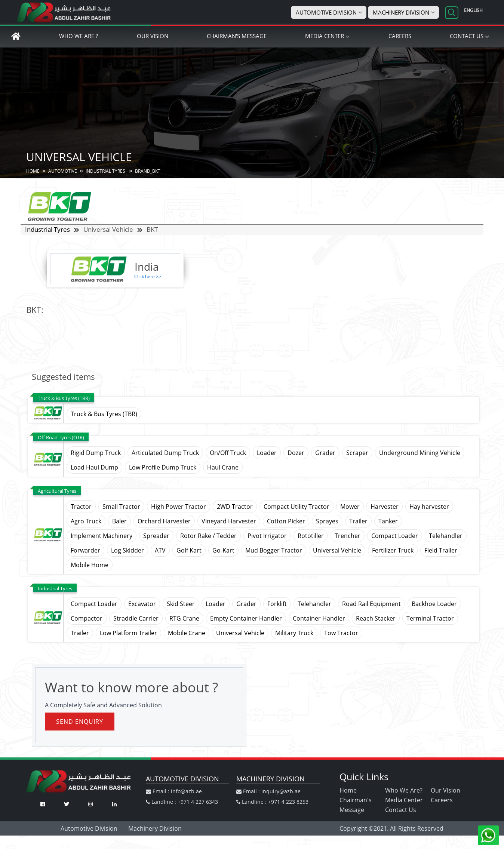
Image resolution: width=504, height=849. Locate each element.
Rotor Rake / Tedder (208, 536)
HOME (33, 171)
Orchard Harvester (164, 522)
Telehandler (446, 536)
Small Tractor (121, 507)
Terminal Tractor (430, 619)
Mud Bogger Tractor (274, 551)
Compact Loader (395, 536)
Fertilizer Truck (393, 551)
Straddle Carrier (136, 619)
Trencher (348, 536)
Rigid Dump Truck (96, 453)
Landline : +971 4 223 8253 (272, 802)
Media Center (325, 36)
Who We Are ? (79, 36)
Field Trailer (441, 551)
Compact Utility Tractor (296, 507)
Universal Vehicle (337, 551)
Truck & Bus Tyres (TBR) (104, 414)
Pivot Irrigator (267, 536)
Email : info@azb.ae (174, 792)
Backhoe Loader (434, 604)
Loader (267, 453)
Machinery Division (401, 12)
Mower (350, 507)
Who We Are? (404, 791)
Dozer (296, 453)
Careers (400, 36)
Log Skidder (127, 551)
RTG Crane (184, 619)
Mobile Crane (187, 633)
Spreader (156, 536)
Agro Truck (86, 522)
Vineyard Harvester (229, 522)
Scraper (357, 453)
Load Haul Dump (94, 468)
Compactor (87, 619)
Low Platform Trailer (128, 633)
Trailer (358, 522)
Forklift (277, 604)
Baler (119, 522)
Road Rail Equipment (371, 604)
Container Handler (319, 619)
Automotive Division (326, 12)
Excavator (142, 604)
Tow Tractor (341, 633)
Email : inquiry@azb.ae (268, 792)
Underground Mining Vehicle (420, 453)
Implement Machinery (102, 536)
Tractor (81, 507)
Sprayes (327, 522)
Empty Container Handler (246, 619)
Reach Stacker (376, 619)
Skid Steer (181, 604)
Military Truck (294, 633)
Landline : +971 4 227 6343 (182, 802)
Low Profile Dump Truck (163, 468)
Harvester (385, 507)
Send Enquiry (80, 722)
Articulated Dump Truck (165, 453)
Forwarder (85, 551)
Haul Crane (223, 468)
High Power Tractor (179, 507)
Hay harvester (429, 507)
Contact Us (467, 36)
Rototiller (311, 536)
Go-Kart (223, 551)
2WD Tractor (235, 507)
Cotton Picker (286, 522)
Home (348, 791)
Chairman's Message (237, 36)
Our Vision (153, 36)
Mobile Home (90, 565)
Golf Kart (189, 551)
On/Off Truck (228, 453)
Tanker (388, 522)
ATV (160, 551)
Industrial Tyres (106, 171)
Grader (325, 453)
